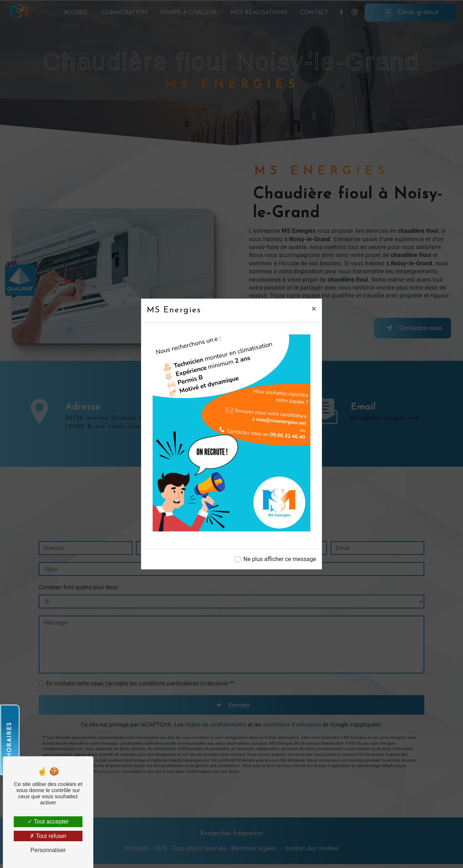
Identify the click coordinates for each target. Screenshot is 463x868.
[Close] (314, 309)
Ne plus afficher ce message (280, 559)
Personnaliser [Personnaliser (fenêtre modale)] (48, 850)
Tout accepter (48, 822)
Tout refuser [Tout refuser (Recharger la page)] (48, 836)
